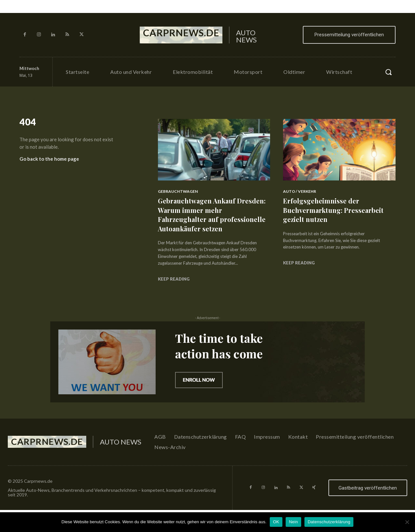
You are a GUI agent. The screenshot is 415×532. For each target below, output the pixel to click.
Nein (293, 522)
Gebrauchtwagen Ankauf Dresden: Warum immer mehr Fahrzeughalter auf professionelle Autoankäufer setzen (208, 219)
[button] (388, 72)
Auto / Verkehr (300, 191)
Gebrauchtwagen (178, 191)
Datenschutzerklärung (329, 522)
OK (276, 522)
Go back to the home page (49, 161)
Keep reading (174, 288)
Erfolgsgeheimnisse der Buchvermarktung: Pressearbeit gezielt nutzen (337, 210)
